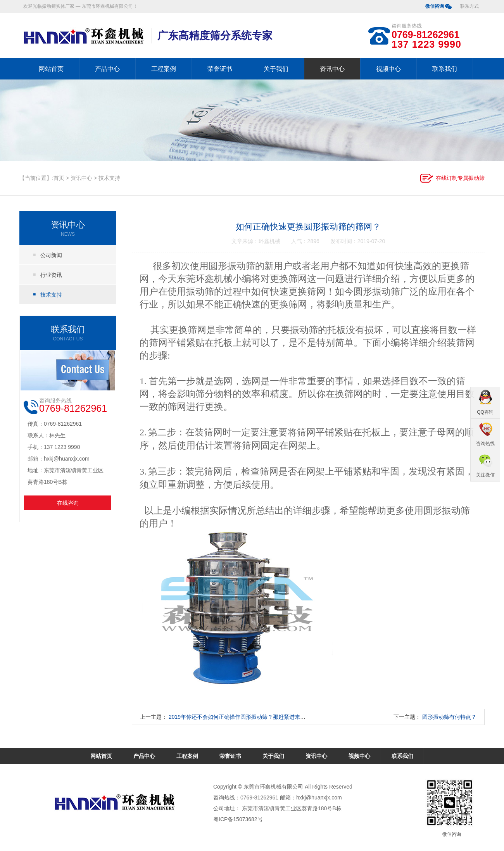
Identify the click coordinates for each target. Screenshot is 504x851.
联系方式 (469, 6)
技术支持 (109, 178)
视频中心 (388, 69)
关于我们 (276, 69)
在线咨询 (68, 503)
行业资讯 (51, 275)
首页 (59, 178)
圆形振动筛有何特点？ (449, 717)
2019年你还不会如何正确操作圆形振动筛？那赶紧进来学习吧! (243, 717)
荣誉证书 (220, 69)
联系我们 (445, 69)
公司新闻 (51, 255)
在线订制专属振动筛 (460, 178)
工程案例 (164, 69)
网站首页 (51, 69)
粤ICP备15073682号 (238, 819)
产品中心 (107, 69)
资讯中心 (332, 69)
